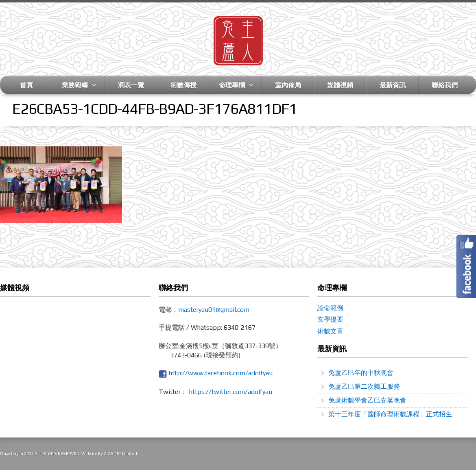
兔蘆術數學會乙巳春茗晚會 (367, 400)
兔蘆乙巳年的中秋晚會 (361, 373)
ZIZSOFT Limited (120, 454)
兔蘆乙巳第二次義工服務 (364, 386)
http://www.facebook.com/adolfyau (221, 373)
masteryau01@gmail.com (214, 310)
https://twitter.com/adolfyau (230, 392)
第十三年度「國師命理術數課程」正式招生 (390, 414)
